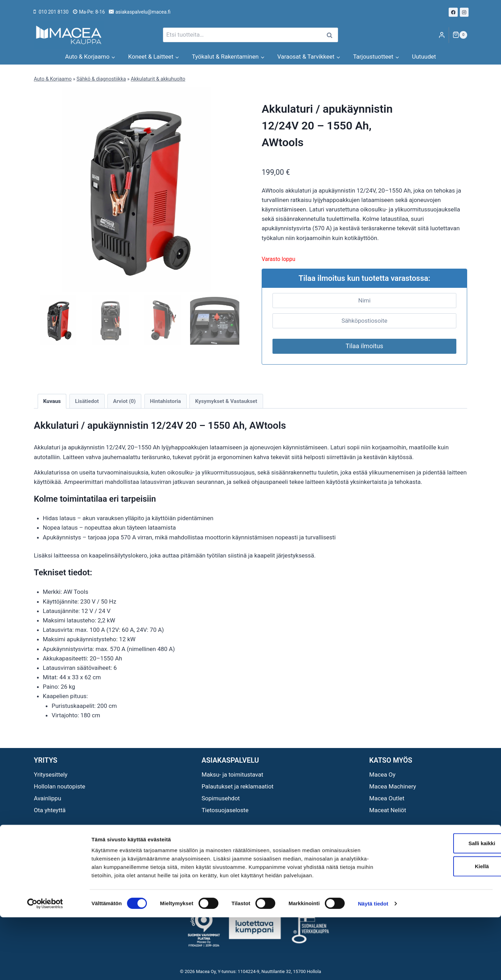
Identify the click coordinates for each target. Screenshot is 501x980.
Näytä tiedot (373, 966)
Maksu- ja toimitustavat (233, 775)
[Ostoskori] (460, 35)
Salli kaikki (443, 906)
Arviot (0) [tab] (124, 401)
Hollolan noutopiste (59, 786)
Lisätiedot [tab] (87, 401)
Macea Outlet (387, 798)
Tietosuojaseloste (225, 810)
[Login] (442, 35)
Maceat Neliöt (388, 810)
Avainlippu (47, 798)
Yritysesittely (51, 775)
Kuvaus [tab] (52, 401)
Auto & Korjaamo (53, 79)
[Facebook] (453, 12)
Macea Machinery (392, 786)
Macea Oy (382, 775)
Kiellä (443, 929)
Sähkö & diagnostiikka (101, 79)
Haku (331, 35)
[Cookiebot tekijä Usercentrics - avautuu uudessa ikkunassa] (45, 966)
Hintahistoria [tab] (166, 401)
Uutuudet (424, 57)
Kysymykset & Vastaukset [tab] (226, 401)
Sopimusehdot (221, 798)
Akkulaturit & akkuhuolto (158, 79)
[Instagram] (464, 12)
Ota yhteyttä (50, 810)
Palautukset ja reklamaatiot (238, 786)
